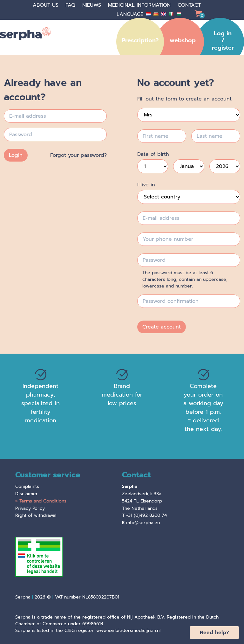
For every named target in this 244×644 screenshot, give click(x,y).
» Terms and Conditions (41, 501)
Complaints (27, 486)
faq (71, 5)
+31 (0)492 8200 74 (146, 515)
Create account (162, 327)
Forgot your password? (78, 155)
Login (16, 155)
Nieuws (93, 5)
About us (47, 5)
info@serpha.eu (143, 523)
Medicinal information (140, 5)
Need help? (214, 633)
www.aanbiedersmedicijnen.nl (128, 630)
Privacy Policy (30, 508)
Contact (189, 5)
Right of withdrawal (36, 515)
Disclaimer (27, 494)
